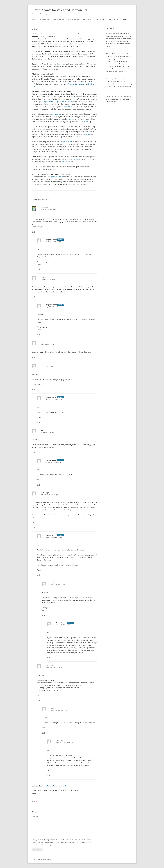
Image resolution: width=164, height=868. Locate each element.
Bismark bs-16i (56, 114)
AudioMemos (66, 162)
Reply (34, 232)
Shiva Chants (100, 20)
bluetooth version (70, 107)
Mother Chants (74, 20)
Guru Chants (44, 20)
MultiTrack (86, 134)
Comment (35, 817)
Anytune (62, 64)
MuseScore (76, 159)
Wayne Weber (52, 786)
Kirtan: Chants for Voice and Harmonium (59, 10)
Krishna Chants (59, 20)
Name (35, 793)
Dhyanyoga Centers (56, 177)
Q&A (124, 20)
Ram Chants (87, 20)
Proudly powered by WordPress (41, 859)
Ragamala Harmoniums (76, 84)
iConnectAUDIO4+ (66, 142)
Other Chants (114, 20)
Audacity (77, 137)
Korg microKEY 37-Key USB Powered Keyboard (59, 102)
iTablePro (85, 122)
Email (34, 801)
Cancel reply (63, 786)
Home (34, 20)
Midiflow (72, 119)
